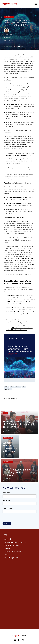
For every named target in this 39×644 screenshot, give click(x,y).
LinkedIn (7, 277)
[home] (10, 4)
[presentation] (15, 518)
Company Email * (8, 508)
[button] (36, 4)
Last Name (6, 501)
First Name (6, 493)
